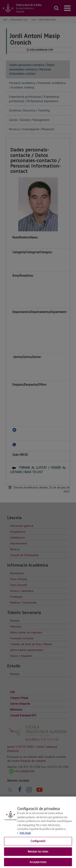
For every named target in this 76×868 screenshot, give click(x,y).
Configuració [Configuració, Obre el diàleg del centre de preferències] (38, 844)
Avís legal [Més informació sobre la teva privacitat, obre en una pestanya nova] (25, 836)
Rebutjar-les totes (38, 854)
